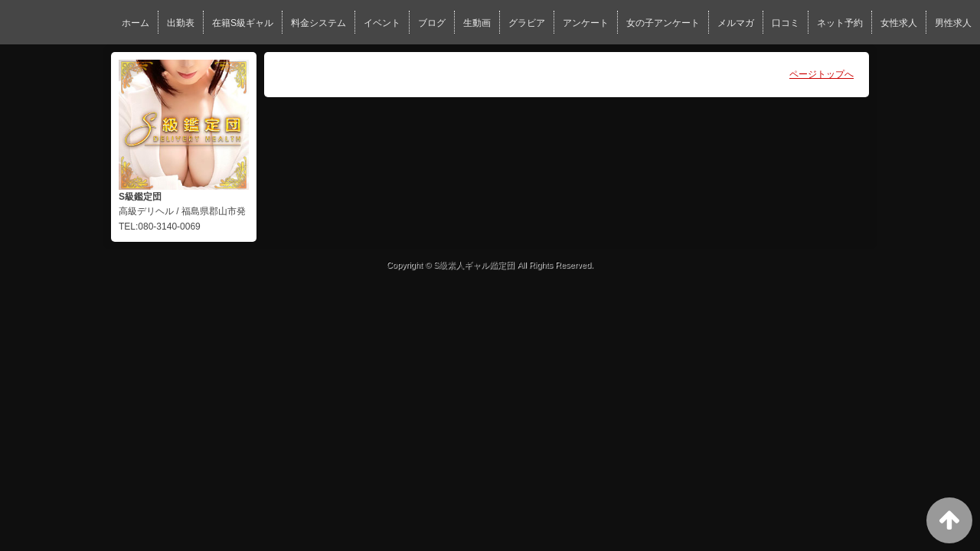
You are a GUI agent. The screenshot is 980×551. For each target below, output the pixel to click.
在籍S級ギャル (243, 23)
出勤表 (181, 23)
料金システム (318, 23)
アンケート (586, 23)
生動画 (477, 23)
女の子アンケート (663, 23)
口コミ (786, 23)
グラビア (527, 23)
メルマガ (736, 23)
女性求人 (899, 23)
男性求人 (953, 23)
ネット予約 (840, 23)
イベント (382, 23)
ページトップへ (822, 74)
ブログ (432, 23)
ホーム (136, 23)
